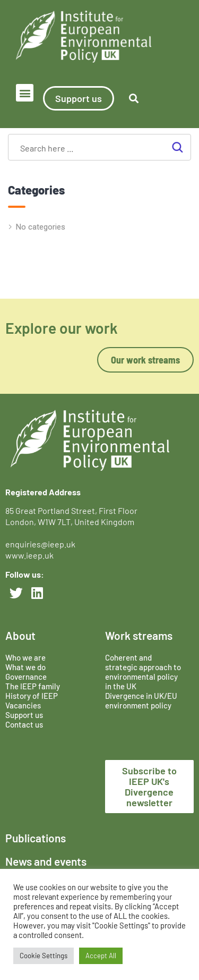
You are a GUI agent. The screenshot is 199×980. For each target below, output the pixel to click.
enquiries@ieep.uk (42, 544)
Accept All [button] (101, 956)
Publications (36, 838)
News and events (46, 861)
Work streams (139, 635)
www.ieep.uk (29, 555)
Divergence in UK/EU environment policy (141, 700)
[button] (25, 93)
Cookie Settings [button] (44, 956)
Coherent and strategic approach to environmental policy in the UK (143, 672)
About (20, 635)
